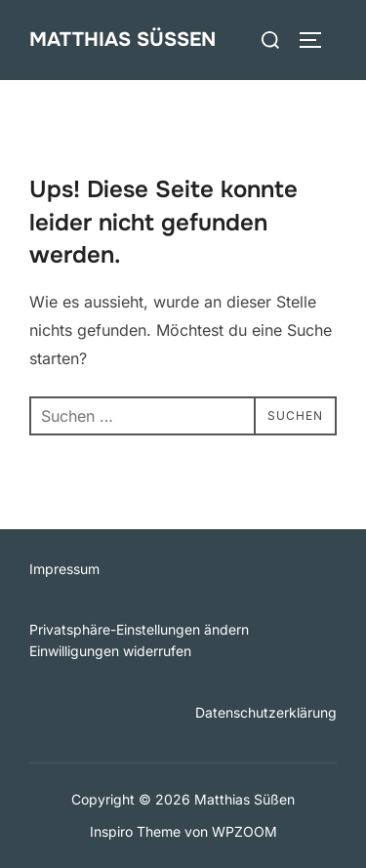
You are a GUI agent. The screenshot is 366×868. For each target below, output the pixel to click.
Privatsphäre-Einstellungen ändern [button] (139, 629)
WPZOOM (244, 831)
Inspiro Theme (135, 831)
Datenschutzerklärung (266, 712)
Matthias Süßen (122, 40)
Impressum (64, 569)
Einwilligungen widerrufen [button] (110, 651)
